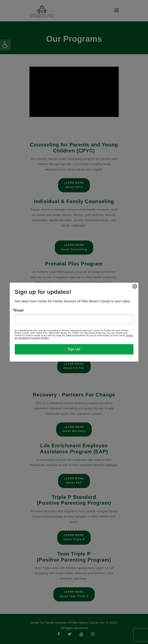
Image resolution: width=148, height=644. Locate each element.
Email (19, 310)
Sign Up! (74, 349)
